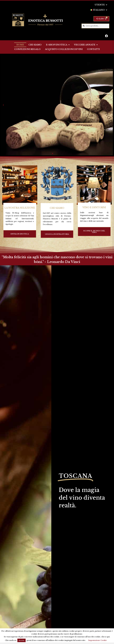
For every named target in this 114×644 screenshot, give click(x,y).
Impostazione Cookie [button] (98, 640)
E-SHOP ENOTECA (58, 45)
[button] (3, 105)
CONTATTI (93, 49)
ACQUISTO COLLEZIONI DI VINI (64, 49)
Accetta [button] (21, 640)
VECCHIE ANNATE (86, 45)
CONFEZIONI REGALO (27, 49)
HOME (20, 45)
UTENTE (101, 5)
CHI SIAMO (35, 45)
